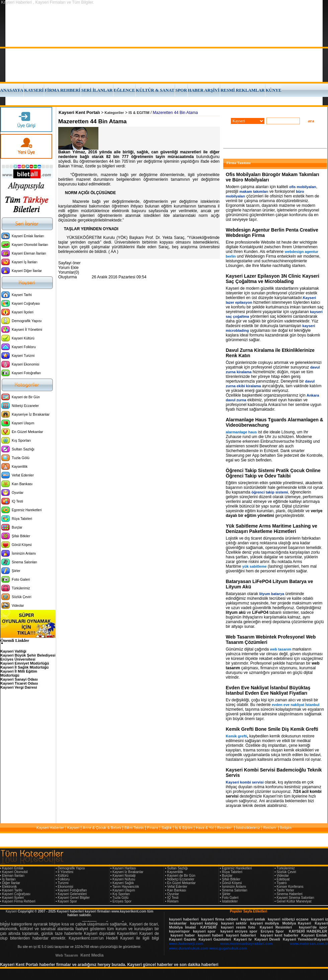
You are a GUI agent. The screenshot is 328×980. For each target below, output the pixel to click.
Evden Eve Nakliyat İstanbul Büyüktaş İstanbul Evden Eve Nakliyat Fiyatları (268, 690)
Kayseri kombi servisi (245, 782)
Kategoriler (114, 113)
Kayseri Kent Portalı (79, 112)
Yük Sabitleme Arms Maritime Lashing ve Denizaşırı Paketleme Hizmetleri (272, 529)
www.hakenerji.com (186, 944)
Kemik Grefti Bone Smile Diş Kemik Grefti (272, 729)
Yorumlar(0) (69, 272)
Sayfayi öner (69, 263)
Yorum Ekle (68, 268)
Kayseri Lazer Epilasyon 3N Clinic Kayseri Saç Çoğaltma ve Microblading (273, 279)
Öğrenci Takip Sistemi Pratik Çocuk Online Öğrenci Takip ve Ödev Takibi (273, 473)
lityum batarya (272, 594)
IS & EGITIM (139, 113)
